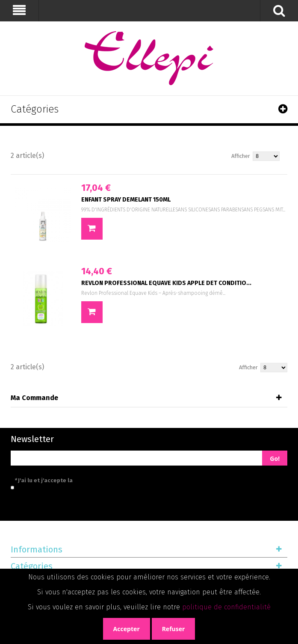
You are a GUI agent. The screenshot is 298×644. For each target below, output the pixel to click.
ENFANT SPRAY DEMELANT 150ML (126, 200)
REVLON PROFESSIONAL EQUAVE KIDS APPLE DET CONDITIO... (166, 283)
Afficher (241, 156)
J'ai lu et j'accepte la (82, 480)
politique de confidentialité (226, 607)
